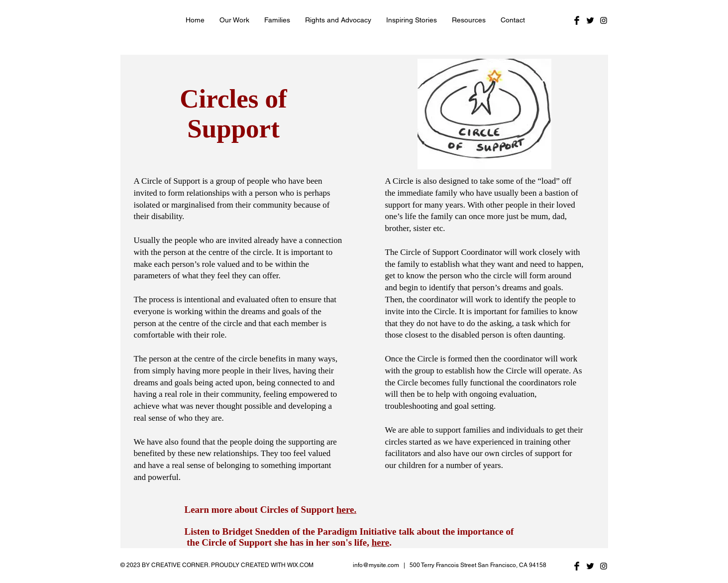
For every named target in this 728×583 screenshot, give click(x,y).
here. (346, 510)
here (381, 542)
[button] (234, 20)
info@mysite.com (376, 565)
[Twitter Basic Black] (590, 20)
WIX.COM (300, 565)
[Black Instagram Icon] (604, 20)
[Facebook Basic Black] (577, 20)
